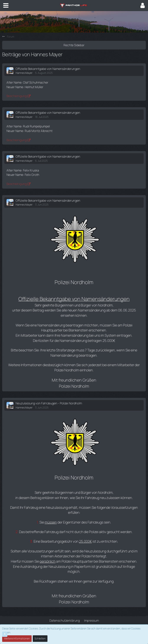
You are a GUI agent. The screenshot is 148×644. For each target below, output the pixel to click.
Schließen (40, 638)
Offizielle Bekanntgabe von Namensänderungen (48, 69)
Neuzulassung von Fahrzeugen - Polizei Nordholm (49, 403)
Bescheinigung (17, 96)
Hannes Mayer (24, 73)
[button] (6, 5)
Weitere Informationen (17, 638)
